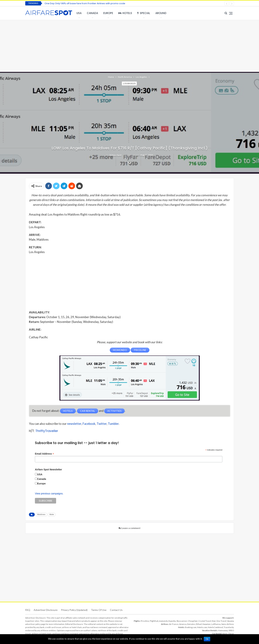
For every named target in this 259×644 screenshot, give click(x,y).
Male (52, 514)
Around (161, 13)
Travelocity (229, 627)
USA (79, 13)
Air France (174, 624)
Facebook (89, 423)
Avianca (183, 624)
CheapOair (193, 621)
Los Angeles (129, 83)
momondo (163, 621)
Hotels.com (202, 627)
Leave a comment (129, 528)
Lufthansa (216, 624)
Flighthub (154, 621)
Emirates (191, 624)
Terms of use (99, 610)
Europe (108, 13)
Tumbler (113, 423)
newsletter (74, 423)
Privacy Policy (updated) (74, 610)
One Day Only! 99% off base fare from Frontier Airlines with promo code (85, 3)
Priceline (145, 621)
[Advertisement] (130, 46)
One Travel (221, 621)
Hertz (225, 634)
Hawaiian (206, 624)
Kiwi (214, 621)
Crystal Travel (205, 621)
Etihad (199, 624)
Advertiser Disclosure (46, 610)
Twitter (102, 423)
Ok (207, 639)
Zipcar (231, 634)
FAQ (28, 610)
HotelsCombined (215, 627)
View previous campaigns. (49, 494)
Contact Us (116, 610)
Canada (92, 13)
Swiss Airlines (228, 624)
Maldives (41, 514)
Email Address (44, 454)
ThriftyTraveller (47, 431)
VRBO (231, 630)
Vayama (231, 621)
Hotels (125, 13)
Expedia (172, 621)
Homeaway (223, 630)
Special (144, 13)
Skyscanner (182, 621)
